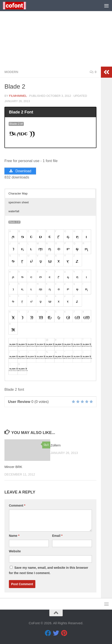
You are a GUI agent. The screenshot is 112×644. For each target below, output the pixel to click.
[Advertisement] (56, 33)
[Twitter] (56, 633)
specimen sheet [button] (19, 202)
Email (57, 536)
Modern (11, 72)
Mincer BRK (13, 467)
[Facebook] (48, 633)
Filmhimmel (18, 96)
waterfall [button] (14, 211)
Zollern (56, 445)
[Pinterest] (64, 633)
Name (14, 536)
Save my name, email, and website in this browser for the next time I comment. (49, 570)
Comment (17, 505)
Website (15, 551)
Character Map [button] (18, 193)
